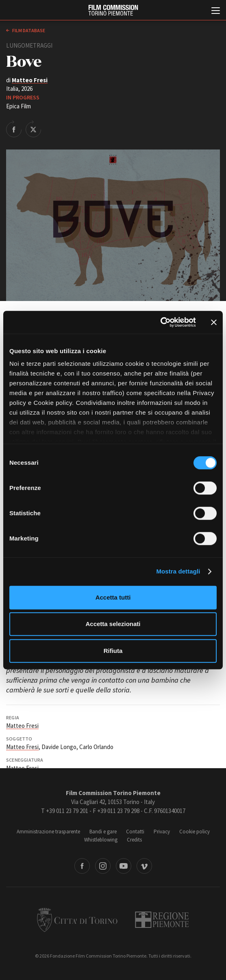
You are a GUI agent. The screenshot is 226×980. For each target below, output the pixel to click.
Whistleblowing (101, 840)
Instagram (103, 866)
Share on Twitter (33, 129)
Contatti (135, 832)
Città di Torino (77, 920)
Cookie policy (194, 832)
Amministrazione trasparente (48, 832)
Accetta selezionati (113, 624)
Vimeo (144, 866)
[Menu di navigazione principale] (216, 11)
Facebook (82, 866)
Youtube (124, 866)
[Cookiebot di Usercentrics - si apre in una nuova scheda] (160, 322)
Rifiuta (113, 651)
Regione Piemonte (162, 920)
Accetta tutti (113, 597)
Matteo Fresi (30, 80)
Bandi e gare (103, 832)
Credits (134, 840)
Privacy (162, 832)
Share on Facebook (14, 129)
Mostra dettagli (178, 571)
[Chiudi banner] (214, 322)
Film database (28, 30)
